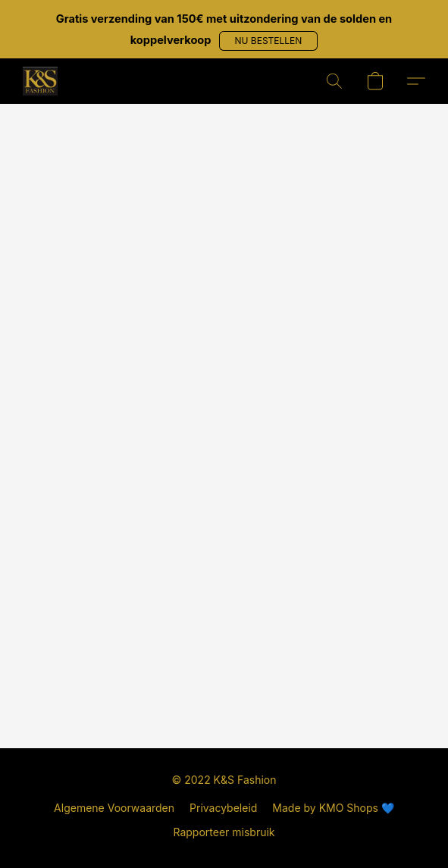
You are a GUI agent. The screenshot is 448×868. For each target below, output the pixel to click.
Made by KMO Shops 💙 (333, 808)
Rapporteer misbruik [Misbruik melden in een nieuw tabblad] (224, 832)
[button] (269, 41)
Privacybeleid (223, 808)
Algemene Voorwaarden (114, 808)
